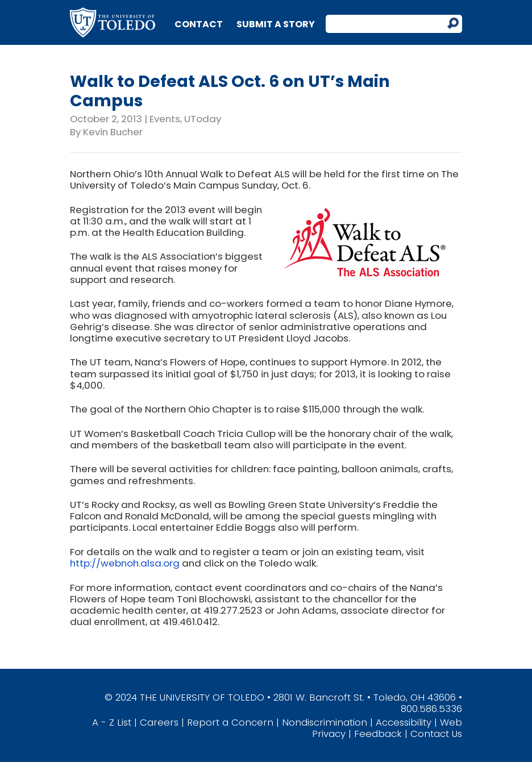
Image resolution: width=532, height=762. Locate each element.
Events (165, 119)
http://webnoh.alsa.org (125, 563)
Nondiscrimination (325, 722)
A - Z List (112, 722)
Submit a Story (276, 24)
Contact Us (436, 734)
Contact (199, 24)
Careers (159, 722)
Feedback (378, 734)
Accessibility (404, 722)
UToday (203, 119)
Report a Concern (230, 722)
